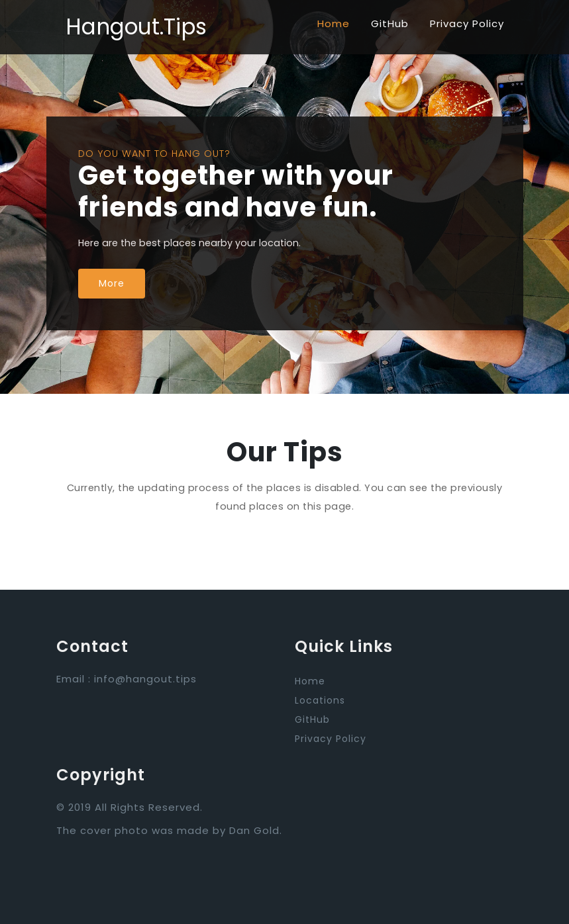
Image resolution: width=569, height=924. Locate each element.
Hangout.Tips (136, 27)
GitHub (390, 23)
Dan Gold (254, 830)
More (112, 283)
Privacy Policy (467, 23)
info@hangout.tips (145, 679)
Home (334, 23)
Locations (320, 700)
